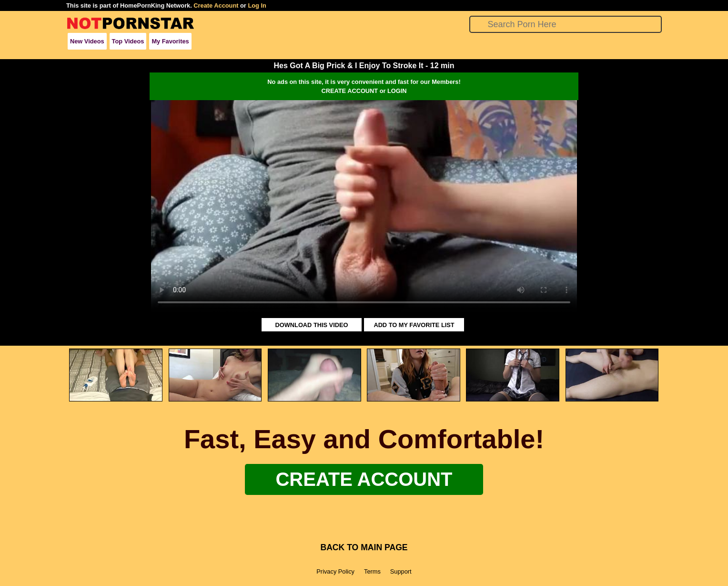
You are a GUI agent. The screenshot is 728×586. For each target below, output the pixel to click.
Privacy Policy (335, 571)
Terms (372, 571)
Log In (257, 5)
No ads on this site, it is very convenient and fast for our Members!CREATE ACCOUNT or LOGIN (364, 86)
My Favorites (170, 41)
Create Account (216, 5)
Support (401, 571)
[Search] (566, 24)
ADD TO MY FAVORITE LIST (414, 325)
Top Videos (128, 41)
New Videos (87, 41)
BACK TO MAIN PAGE (364, 547)
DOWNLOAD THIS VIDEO (312, 325)
